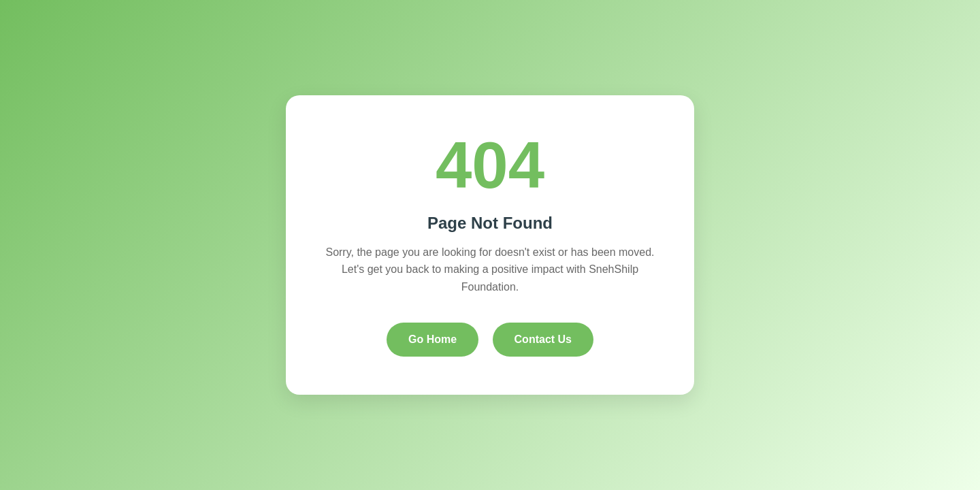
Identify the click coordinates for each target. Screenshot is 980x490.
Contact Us (543, 339)
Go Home (432, 339)
